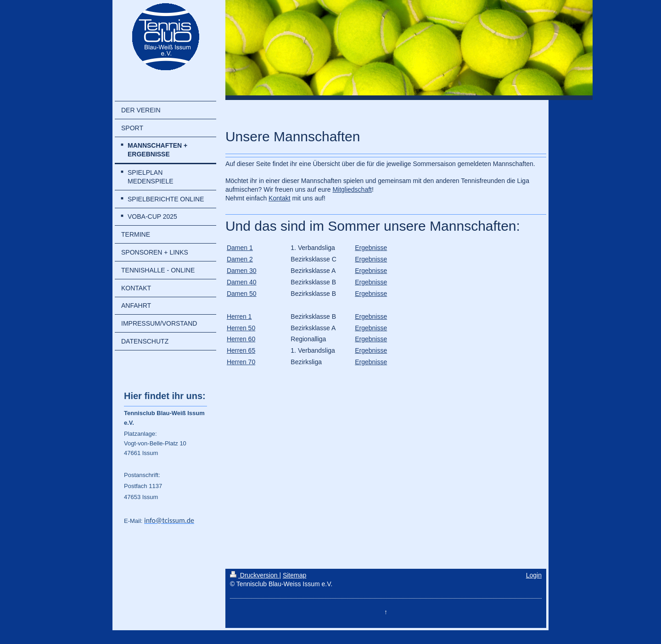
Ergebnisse (371, 248)
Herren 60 (241, 339)
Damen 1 (240, 248)
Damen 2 (240, 259)
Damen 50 (242, 294)
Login (534, 575)
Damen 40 (242, 282)
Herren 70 (241, 362)
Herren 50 (241, 328)
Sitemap (294, 575)
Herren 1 (239, 316)
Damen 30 (242, 271)
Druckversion (255, 575)
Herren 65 (241, 350)
